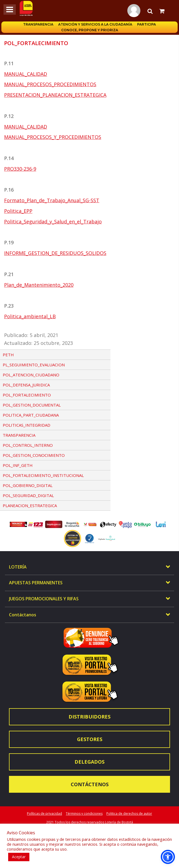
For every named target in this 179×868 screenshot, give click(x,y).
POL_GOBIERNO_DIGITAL (28, 485)
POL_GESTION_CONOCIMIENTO (34, 455)
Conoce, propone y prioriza (90, 30)
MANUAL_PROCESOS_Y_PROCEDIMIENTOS (53, 137)
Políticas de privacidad (44, 814)
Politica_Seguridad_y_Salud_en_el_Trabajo (53, 221)
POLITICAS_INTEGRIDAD (27, 425)
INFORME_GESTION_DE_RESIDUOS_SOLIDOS (55, 253)
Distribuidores (89, 717)
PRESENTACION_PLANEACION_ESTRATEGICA (55, 95)
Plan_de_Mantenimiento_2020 (39, 285)
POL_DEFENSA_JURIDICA (26, 385)
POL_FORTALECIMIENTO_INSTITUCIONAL (43, 475)
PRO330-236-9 (20, 169)
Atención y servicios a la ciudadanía (95, 24)
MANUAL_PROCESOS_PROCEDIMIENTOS (50, 84)
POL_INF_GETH (18, 465)
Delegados (89, 762)
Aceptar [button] (19, 857)
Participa (146, 24)
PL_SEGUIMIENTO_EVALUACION (34, 365)
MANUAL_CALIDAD (26, 74)
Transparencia (38, 24)
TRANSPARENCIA (19, 435)
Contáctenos (90, 784)
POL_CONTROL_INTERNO (28, 445)
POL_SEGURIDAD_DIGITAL (28, 495)
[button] (168, 857)
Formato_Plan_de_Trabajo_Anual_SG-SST (52, 200)
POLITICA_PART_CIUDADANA (31, 415)
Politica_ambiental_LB (30, 316)
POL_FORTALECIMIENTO (27, 395)
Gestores (90, 739)
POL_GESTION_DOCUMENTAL (32, 405)
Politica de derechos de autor (129, 814)
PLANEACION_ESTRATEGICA (30, 505)
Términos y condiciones (84, 814)
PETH (8, 355)
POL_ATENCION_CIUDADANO (31, 375)
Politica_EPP (18, 211)
